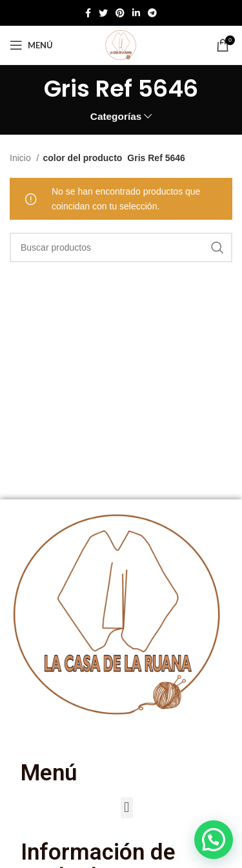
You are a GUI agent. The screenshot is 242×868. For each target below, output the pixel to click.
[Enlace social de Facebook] (88, 13)
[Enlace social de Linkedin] (136, 13)
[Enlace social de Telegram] (152, 13)
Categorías (116, 116)
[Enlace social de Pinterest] (120, 13)
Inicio (22, 158)
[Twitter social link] (103, 13)
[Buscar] (121, 247)
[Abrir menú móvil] (31, 45)
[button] (127, 808)
